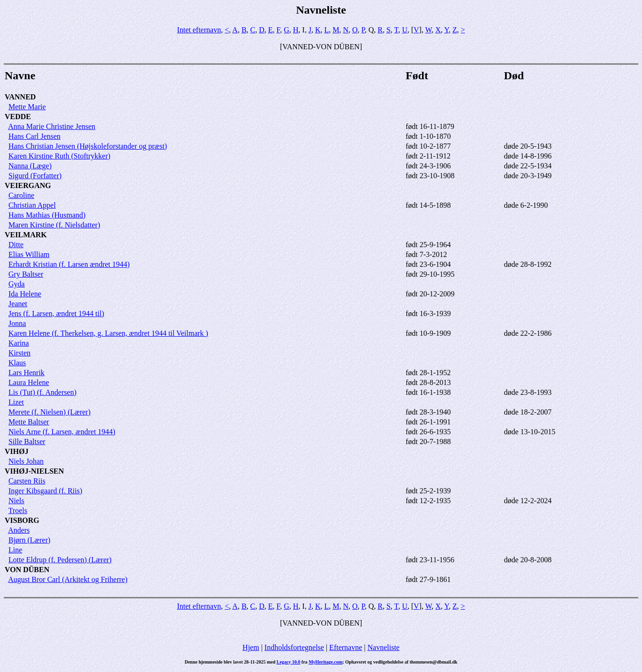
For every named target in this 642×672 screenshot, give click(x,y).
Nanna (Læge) (30, 166)
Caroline (21, 195)
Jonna (17, 323)
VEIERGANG (28, 185)
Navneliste (384, 647)
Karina (19, 343)
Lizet (16, 402)
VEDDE (18, 117)
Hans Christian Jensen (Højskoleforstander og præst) (88, 146)
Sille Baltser (27, 442)
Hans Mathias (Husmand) (47, 215)
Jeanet (18, 304)
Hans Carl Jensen (34, 136)
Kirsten (19, 353)
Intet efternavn (199, 30)
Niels (16, 501)
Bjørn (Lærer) (29, 540)
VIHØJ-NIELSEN (34, 471)
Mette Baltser (29, 422)
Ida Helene (25, 294)
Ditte (16, 245)
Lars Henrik (26, 373)
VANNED (20, 97)
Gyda (17, 284)
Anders (19, 530)
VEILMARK (26, 235)
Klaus (17, 363)
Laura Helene (29, 382)
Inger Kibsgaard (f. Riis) (45, 491)
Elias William (29, 254)
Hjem (251, 647)
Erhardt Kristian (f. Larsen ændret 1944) (69, 264)
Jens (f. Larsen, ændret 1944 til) (56, 313)
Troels (18, 510)
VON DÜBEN (27, 570)
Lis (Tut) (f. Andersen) (42, 392)
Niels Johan (26, 461)
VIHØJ (17, 451)
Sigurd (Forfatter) (35, 176)
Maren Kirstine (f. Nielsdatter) (54, 225)
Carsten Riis (27, 481)
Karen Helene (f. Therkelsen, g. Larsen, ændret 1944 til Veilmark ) (108, 333)
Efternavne (346, 647)
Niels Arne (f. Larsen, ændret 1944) (62, 432)
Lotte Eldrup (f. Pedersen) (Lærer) (60, 560)
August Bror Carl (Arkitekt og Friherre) (68, 579)
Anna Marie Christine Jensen (52, 126)
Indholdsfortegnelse (294, 647)
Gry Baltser (26, 274)
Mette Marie (27, 107)
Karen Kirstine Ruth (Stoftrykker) (59, 156)
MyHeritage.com (325, 662)
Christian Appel (32, 205)
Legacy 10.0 (289, 662)
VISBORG (22, 520)
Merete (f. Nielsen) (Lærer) (49, 412)
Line (15, 550)
